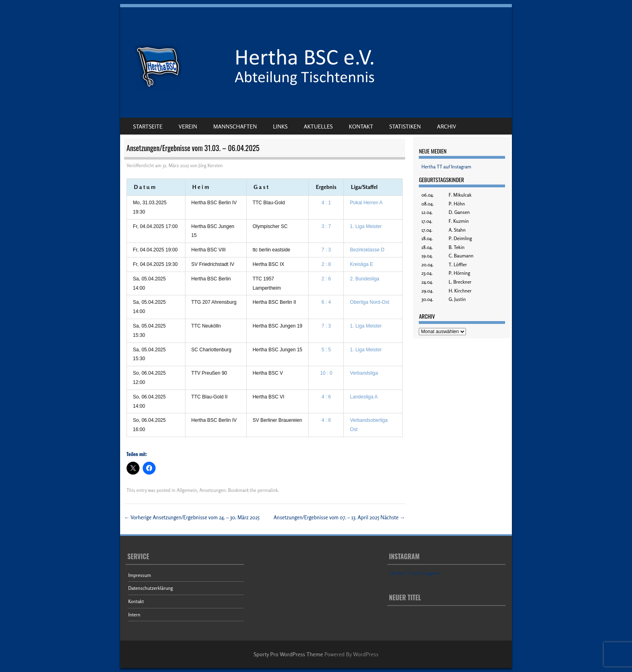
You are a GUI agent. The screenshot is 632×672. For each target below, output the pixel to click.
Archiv (447, 126)
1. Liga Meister (366, 226)
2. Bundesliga (365, 279)
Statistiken (405, 126)
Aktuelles (318, 126)
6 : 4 (326, 302)
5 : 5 (326, 350)
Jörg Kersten (211, 165)
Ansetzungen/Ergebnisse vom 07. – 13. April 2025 (339, 517)
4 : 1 (326, 203)
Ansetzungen (212, 490)
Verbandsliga (364, 373)
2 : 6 (326, 279)
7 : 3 (326, 250)
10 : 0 (326, 373)
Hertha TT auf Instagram (446, 167)
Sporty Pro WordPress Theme (288, 654)
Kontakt (361, 126)
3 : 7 (326, 226)
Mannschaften (235, 126)
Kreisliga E (361, 264)
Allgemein (187, 490)
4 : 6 (326, 397)
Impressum (140, 575)
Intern (134, 615)
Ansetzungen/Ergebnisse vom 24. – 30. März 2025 (192, 517)
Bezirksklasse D (367, 250)
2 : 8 (326, 264)
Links (280, 126)
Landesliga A (364, 397)
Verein (188, 126)
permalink (268, 490)
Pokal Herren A (366, 203)
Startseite (148, 126)
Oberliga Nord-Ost (369, 302)
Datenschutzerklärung (151, 588)
